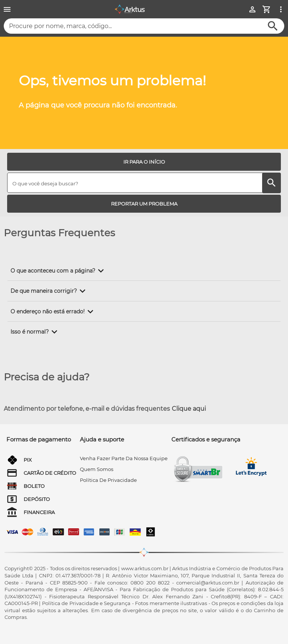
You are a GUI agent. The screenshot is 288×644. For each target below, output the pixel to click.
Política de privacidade (108, 480)
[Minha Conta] (252, 9)
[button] (58, 271)
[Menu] (7, 9)
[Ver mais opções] (281, 9)
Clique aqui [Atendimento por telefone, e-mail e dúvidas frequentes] (189, 409)
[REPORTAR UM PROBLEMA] (144, 204)
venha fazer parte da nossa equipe (124, 458)
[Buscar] (273, 26)
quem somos (97, 469)
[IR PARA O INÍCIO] (144, 162)
